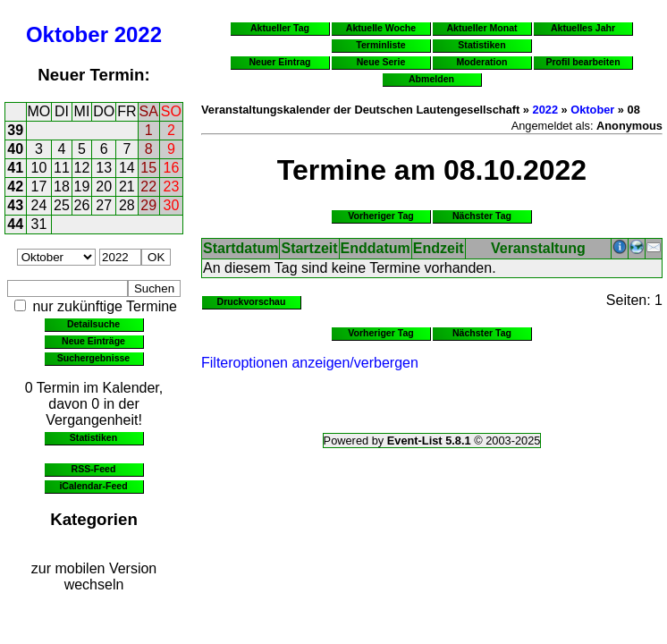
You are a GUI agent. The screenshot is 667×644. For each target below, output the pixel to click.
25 (62, 205)
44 (15, 224)
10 (39, 168)
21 (127, 186)
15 (148, 168)
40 (15, 149)
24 (39, 205)
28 (127, 205)
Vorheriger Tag (380, 216)
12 (82, 168)
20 (104, 186)
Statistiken (93, 437)
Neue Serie (381, 62)
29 (148, 205)
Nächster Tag (482, 216)
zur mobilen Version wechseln (94, 576)
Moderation (482, 62)
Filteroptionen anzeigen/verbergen (310, 363)
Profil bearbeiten (583, 62)
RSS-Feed (94, 469)
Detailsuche (93, 324)
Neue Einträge (93, 341)
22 (148, 186)
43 (15, 205)
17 (39, 186)
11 (62, 168)
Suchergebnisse (93, 358)
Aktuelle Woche (381, 28)
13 (104, 168)
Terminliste (380, 45)
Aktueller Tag (280, 28)
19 (82, 186)
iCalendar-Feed (93, 486)
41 (15, 168)
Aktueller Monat (481, 28)
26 (82, 205)
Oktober (67, 34)
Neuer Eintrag (279, 62)
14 (127, 168)
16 (172, 168)
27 (104, 205)
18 (62, 186)
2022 (138, 34)
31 (39, 224)
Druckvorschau (252, 301)
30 (172, 205)
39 (15, 130)
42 (15, 186)
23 (172, 186)
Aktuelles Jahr (583, 28)
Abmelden (431, 79)
